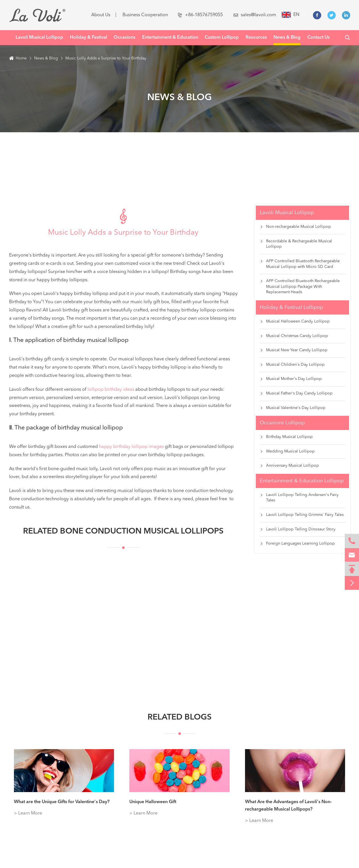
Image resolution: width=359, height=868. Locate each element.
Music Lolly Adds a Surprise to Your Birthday (106, 58)
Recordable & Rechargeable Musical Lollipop (296, 244)
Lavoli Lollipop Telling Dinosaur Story (298, 530)
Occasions (124, 38)
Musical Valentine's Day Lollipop (293, 408)
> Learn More (28, 813)
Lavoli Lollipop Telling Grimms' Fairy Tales (302, 515)
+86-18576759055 (200, 15)
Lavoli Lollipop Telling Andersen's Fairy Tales (299, 498)
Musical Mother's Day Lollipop (291, 379)
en (296, 15)
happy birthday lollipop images (131, 447)
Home (21, 58)
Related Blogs (179, 724)
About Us (101, 15)
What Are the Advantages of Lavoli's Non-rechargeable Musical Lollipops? (288, 806)
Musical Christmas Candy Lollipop (294, 336)
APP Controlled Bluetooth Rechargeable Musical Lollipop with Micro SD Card (300, 264)
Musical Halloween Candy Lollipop (295, 322)
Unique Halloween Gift (153, 802)
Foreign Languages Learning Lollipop (297, 544)
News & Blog (287, 38)
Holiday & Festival (89, 38)
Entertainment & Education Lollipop (302, 481)
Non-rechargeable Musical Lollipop (295, 227)
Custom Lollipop (222, 38)
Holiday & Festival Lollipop (291, 307)
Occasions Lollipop (282, 423)
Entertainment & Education (170, 38)
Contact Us (318, 38)
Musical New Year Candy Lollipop (294, 350)
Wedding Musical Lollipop (287, 452)
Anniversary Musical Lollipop (289, 466)
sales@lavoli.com (255, 15)
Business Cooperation (145, 15)
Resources (256, 38)
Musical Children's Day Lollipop (292, 365)
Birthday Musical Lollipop (286, 437)
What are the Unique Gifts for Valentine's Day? (62, 802)
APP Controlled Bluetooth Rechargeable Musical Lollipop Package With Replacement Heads (300, 287)
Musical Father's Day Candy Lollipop (296, 394)
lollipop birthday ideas (111, 390)
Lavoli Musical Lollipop (39, 38)
